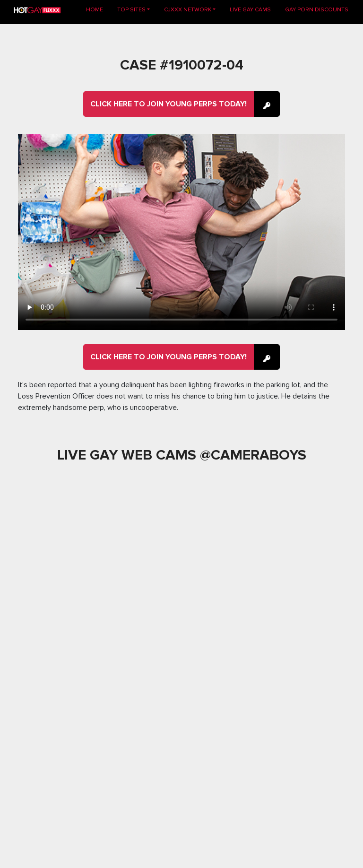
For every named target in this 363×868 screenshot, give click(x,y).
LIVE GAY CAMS (250, 10)
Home (98, 9)
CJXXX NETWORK (188, 10)
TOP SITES (131, 10)
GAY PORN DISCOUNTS (317, 10)
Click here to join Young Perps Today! (169, 104)
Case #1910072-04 (182, 65)
